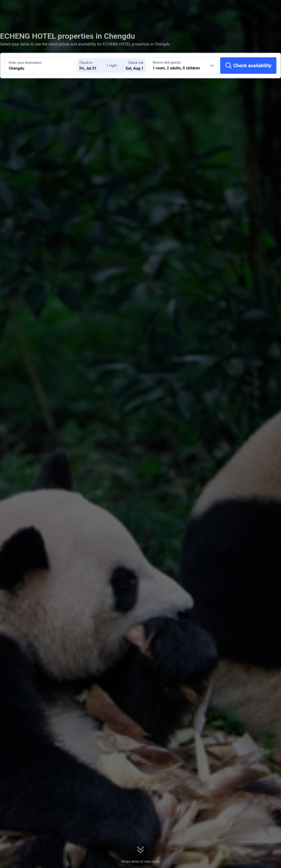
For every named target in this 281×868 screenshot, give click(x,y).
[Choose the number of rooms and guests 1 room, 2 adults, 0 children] (183, 66)
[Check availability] (248, 66)
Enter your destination (25, 63)
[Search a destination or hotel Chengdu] (39, 66)
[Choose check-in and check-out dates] (94, 66)
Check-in (86, 63)
